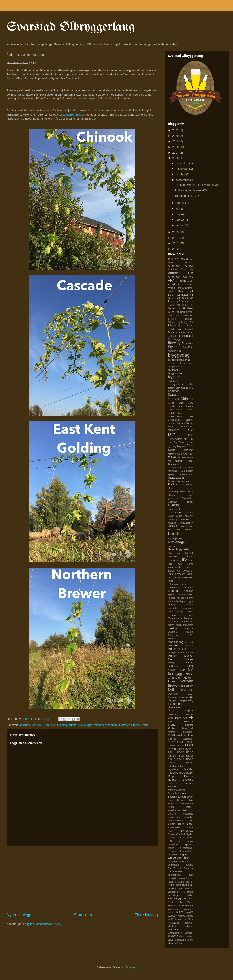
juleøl (171, 581)
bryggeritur (174, 370)
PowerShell (187, 728)
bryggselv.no (176, 384)
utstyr (187, 889)
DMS (191, 435)
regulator (173, 769)
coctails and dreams (181, 406)
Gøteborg (173, 520)
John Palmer (187, 574)
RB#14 (172, 756)
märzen (189, 662)
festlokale (173, 471)
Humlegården (175, 539)
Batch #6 (174, 301)
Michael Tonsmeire (106, 725)
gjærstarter (175, 512)
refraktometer (176, 766)
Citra (171, 403)
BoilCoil (172, 336)
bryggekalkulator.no (179, 360)
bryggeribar (187, 363)
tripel (178, 885)
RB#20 (171, 763)
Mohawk (189, 642)
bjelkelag (183, 322)
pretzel (171, 732)
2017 (176, 153)
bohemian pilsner (184, 333)
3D (177, 259)
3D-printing (187, 259)
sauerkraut (187, 793)
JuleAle (176, 578)
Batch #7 (188, 301)
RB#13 (190, 752)
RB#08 (172, 749)
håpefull (189, 553)
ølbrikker (189, 923)
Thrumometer (176, 871)
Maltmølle (173, 621)
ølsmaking (181, 940)
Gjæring (174, 505)
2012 (176, 249)
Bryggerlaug (176, 373)
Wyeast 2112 (186, 919)
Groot (171, 516)
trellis (145, 725)
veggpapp (173, 892)
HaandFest (174, 553)
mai (179, 214)
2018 (176, 147)
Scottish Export (177, 797)
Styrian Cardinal (176, 834)
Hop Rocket (185, 529)
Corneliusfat (174, 420)
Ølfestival (173, 929)
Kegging (188, 591)
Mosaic (190, 646)
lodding (179, 612)
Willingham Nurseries (181, 909)
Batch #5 (188, 298)
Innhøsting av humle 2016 (191, 190)
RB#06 (180, 745)
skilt (182, 804)
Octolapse (173, 697)
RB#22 (190, 763)
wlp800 (181, 916)
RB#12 (180, 752)
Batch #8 (174, 305)
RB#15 (181, 756)
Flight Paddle (186, 485)
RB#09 (181, 749)
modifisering (176, 642)
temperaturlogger (178, 854)
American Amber (181, 266)
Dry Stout (179, 442)
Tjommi (181, 878)
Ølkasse (173, 936)
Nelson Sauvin (176, 670)
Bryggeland (174, 363)
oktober (181, 174)
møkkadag (173, 666)
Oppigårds (188, 711)
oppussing (173, 714)
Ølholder (189, 933)
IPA (185, 560)
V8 (192, 889)
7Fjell (171, 263)
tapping (188, 844)
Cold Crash (175, 410)
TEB (179, 848)
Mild (191, 635)
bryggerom (176, 377)
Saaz (180, 841)
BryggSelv (173, 381)
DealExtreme (187, 427)
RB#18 (181, 759)
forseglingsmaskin (177, 492)
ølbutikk (172, 926)
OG (191, 697)
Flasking (173, 484)
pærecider (188, 739)
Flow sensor (181, 488)
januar (180, 225)
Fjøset (171, 475)
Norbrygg (175, 674)
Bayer (172, 308)
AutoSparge (175, 284)
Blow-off (189, 329)
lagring (172, 604)
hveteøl (172, 546)
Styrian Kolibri (185, 838)
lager (190, 601)
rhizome (173, 773)
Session (181, 800)
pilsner (172, 725)
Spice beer (174, 817)
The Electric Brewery (181, 868)
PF (191, 717)
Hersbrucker (187, 526)
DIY (172, 434)
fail (179, 458)
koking (172, 598)
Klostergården (186, 595)
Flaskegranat (187, 475)
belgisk (172, 319)
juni (178, 209)
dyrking (172, 446)
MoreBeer (174, 646)
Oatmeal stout (181, 694)
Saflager (188, 783)
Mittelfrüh (173, 639)
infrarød (189, 556)
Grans (190, 513)
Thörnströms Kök (181, 875)
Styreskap (187, 831)
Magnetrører (175, 618)
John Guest (174, 574)
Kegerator (174, 591)
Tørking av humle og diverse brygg (197, 185)
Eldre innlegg (146, 915)
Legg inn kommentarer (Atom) (42, 924)
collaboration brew (181, 416)
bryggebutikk (174, 351)
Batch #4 (174, 298)
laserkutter (173, 608)
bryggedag (179, 355)
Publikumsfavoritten (180, 735)
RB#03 (189, 742)
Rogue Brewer (181, 776)
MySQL (172, 663)
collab (190, 409)
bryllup (190, 384)
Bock (171, 332)
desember (183, 163)
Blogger (131, 967)
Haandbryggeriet (178, 549)
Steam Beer (176, 824)
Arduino (182, 281)
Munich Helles (181, 659)
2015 (176, 232)
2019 (176, 141)
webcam (182, 902)
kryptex (172, 601)
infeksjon (172, 556)
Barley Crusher (185, 288)
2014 (176, 238)
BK (191, 322)
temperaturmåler (178, 858)
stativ (171, 820)
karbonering (174, 588)
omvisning (174, 710)
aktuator (189, 263)
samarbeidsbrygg (177, 790)
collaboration (175, 413)
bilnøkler (189, 319)
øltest (190, 940)
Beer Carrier (187, 312)
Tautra (171, 848)
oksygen (172, 700)
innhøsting (174, 560)
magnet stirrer (181, 615)
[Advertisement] (82, 879)
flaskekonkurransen (179, 481)
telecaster (188, 848)
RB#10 (190, 749)
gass (190, 495)
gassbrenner (174, 498)
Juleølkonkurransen (178, 584)
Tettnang (189, 865)
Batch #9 (188, 305)
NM (191, 670)
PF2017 (172, 722)
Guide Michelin (185, 516)
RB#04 (171, 746)
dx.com (190, 442)
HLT (170, 529)
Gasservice (188, 498)
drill (186, 439)
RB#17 (171, 759)
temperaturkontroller (179, 851)
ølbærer (189, 926)
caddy (177, 388)
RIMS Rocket (186, 773)
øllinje (190, 936)
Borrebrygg (174, 339)
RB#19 (190, 759)
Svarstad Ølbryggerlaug (71, 27)
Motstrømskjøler (178, 649)
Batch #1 (186, 291)
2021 (176, 130)
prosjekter (188, 732)
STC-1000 (187, 820)
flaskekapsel (176, 478)
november (183, 169)
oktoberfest (175, 704)
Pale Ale (181, 718)
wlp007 (190, 912)
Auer (191, 281)
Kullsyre (181, 601)
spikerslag (188, 817)
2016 (176, 158)
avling (190, 285)
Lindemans (188, 608)
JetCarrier (188, 571)
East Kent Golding (55, 725)
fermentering (175, 468)
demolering (173, 430)
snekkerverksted (177, 810)
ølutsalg (172, 943)
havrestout (187, 519)
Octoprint (184, 697)
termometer (174, 865)
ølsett (171, 940)
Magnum (189, 618)
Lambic (190, 605)
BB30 (181, 308)
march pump (175, 625)
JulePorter (187, 577)
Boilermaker (186, 336)
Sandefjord (173, 793)
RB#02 (181, 742)
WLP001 (180, 912)
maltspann (187, 621)
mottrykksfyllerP (176, 653)
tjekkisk (172, 878)
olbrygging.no (176, 707)
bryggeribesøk (175, 367)
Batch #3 (187, 295)
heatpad (172, 523)
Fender (190, 461)
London (189, 612)
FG (181, 471)
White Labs (188, 906)
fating (179, 461)
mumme (189, 653)
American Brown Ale (181, 269)
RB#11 (171, 752)
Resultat (188, 769)
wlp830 (190, 916)
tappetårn (173, 844)
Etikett (172, 457)
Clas (181, 403)
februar (181, 220)
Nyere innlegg (19, 915)
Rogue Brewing (181, 780)
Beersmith (188, 316)
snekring (172, 814)
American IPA (181, 273)
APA (171, 280)
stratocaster (174, 827)
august (181, 203)
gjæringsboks (175, 509)
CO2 (191, 403)
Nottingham (187, 686)
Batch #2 (174, 295)
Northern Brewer (130, 725)
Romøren (173, 783)
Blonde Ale (175, 329)
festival (189, 468)
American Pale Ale (181, 277)
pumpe (172, 739)
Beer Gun (174, 316)
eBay (171, 454)
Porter (172, 728)
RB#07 (189, 745)
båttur (171, 388)
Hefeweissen (186, 523)
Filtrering (189, 471)
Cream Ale (183, 423)
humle (72, 725)
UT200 (179, 888)
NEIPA (189, 666)
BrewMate (188, 347)
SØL (170, 841)
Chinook (37, 725)
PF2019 (189, 721)
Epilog (184, 454)
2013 (176, 243)
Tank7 (190, 841)
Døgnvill (181, 446)
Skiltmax (189, 804)
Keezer (189, 587)
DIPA (190, 430)
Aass (179, 943)
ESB (191, 454)
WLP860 (172, 919)
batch (171, 291)
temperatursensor (178, 861)
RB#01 (172, 742)
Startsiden (83, 915)
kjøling (172, 594)
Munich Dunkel (181, 656)
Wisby (171, 912)
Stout (190, 824)
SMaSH (189, 807)
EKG (177, 454)
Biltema (172, 322)
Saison (172, 786)
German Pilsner (181, 502)
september (183, 180)
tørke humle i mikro (71, 115)
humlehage (85, 725)
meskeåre (188, 625)
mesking (173, 628)
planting (189, 725)
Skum (171, 807)
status (178, 821)
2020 (176, 136)
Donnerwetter (175, 439)
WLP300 (172, 916)
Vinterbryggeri (177, 898)
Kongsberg (182, 598)
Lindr (170, 612)
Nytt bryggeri (181, 690)
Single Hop (173, 804)
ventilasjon (174, 895)
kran (191, 598)
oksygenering (186, 700)
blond (190, 325)
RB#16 (190, 756)
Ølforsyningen (175, 933)
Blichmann (175, 325)
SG (191, 800)
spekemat (188, 814)
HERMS (172, 526)
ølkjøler (183, 936)
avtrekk (172, 288)
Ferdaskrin (173, 464)
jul (169, 577)
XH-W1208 (173, 923)
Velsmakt (189, 892)
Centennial (173, 399)
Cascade (24, 725)
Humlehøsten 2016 (187, 196)
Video (190, 895)
